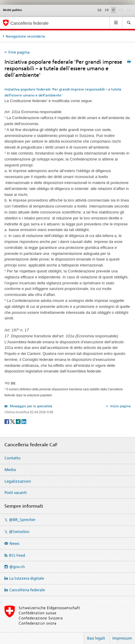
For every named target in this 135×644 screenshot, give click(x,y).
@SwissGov (19, 531)
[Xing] (19, 421)
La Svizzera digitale (27, 578)
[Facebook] (7, 421)
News (14, 543)
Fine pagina (19, 52)
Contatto (13, 458)
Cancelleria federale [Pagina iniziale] (30, 23)
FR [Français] (107, 10)
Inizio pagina (120, 406)
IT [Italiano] (113, 10)
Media (10, 470)
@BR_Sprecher (22, 520)
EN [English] (129, 10)
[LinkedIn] (24, 421)
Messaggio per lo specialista (31, 406)
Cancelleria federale (27, 590)
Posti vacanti (16, 492)
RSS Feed (17, 555)
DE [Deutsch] (100, 10)
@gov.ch (17, 567)
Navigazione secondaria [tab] (25, 36)
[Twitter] (13, 421)
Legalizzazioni (18, 481)
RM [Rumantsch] (121, 10)
